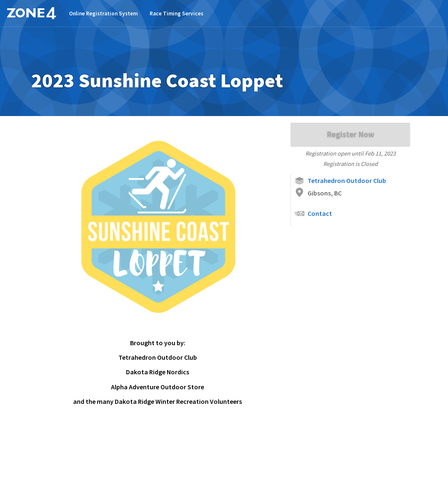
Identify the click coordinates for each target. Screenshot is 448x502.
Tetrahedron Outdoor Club (340, 181)
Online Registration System (103, 14)
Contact (313, 214)
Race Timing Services (176, 14)
